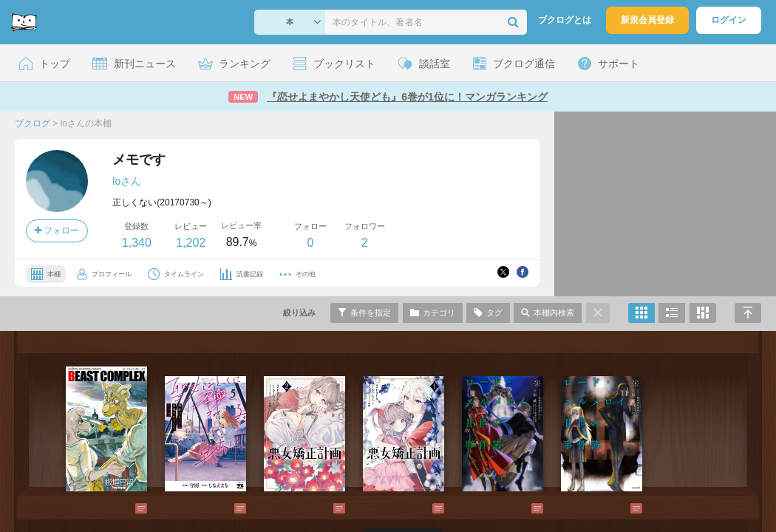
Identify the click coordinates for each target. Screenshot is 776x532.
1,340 (137, 243)
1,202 (191, 243)
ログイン (729, 20)
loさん (127, 181)
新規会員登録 (647, 20)
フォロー (57, 231)
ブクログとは (565, 20)
